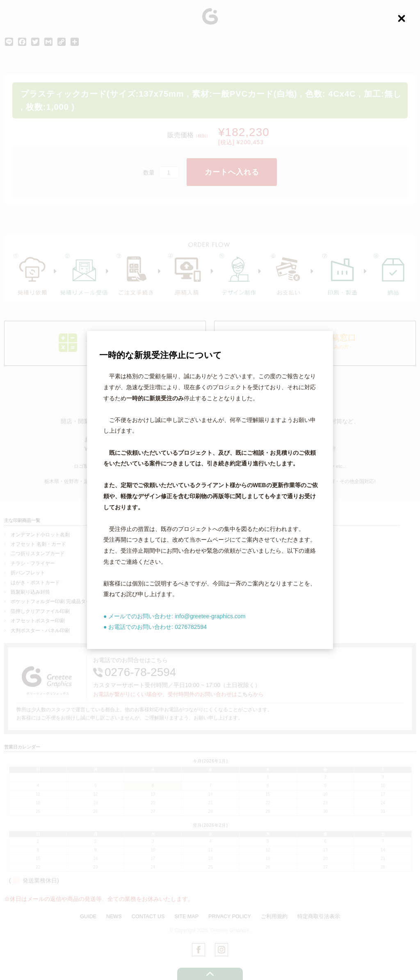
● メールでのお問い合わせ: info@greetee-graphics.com (174, 616)
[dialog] (210, 490)
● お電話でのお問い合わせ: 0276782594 (155, 627)
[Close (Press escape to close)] (402, 18)
